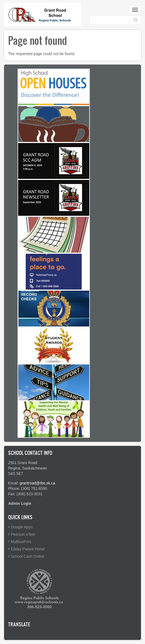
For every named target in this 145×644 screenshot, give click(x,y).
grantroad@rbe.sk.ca (37, 483)
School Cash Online (28, 556)
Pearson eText (23, 534)
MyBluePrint (21, 542)
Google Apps (22, 527)
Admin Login (20, 503)
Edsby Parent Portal (28, 549)
